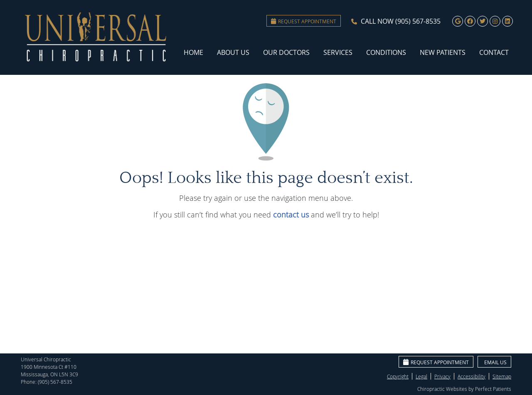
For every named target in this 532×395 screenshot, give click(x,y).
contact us (291, 215)
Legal (421, 376)
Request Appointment (304, 21)
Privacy (442, 376)
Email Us (495, 362)
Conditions (386, 52)
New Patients (443, 52)
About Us (233, 52)
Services (338, 52)
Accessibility (472, 376)
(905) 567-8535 (418, 21)
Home (193, 52)
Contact (494, 52)
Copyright (398, 376)
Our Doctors (286, 52)
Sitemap (502, 376)
